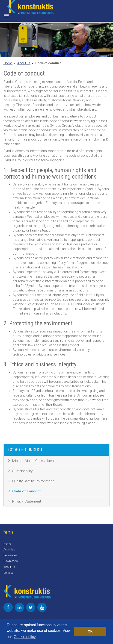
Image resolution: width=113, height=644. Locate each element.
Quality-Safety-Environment (33, 481)
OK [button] (90, 631)
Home (8, 63)
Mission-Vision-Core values (33, 461)
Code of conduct (26, 491)
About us (24, 63)
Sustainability (22, 471)
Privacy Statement (27, 501)
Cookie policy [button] (25, 637)
